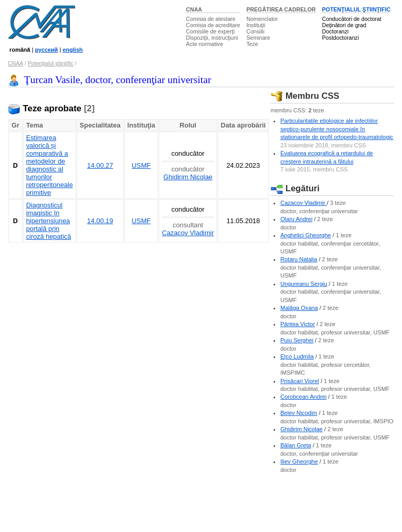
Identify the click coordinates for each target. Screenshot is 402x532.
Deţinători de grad (344, 25)
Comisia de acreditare (213, 25)
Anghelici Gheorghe (306, 235)
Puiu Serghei (297, 340)
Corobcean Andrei (303, 397)
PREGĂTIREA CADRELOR (281, 9)
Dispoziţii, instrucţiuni (212, 38)
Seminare (258, 38)
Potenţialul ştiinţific (51, 63)
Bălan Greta (296, 445)
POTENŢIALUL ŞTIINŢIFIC (356, 9)
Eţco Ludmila (297, 356)
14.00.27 (100, 165)
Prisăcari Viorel (300, 381)
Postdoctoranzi (341, 38)
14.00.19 (100, 221)
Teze (252, 44)
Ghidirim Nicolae (188, 177)
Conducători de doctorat (352, 19)
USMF (141, 165)
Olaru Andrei (296, 219)
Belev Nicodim (299, 413)
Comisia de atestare (211, 19)
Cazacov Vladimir (188, 233)
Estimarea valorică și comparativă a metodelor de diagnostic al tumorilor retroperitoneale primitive (50, 165)
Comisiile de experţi (210, 31)
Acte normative (204, 44)
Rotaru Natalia (299, 259)
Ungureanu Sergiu (304, 284)
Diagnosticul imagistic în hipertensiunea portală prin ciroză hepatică (49, 221)
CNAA (194, 9)
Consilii (255, 31)
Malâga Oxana (299, 308)
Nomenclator (262, 19)
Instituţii (256, 25)
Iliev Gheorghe (299, 461)
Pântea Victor (298, 324)
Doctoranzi (335, 31)
